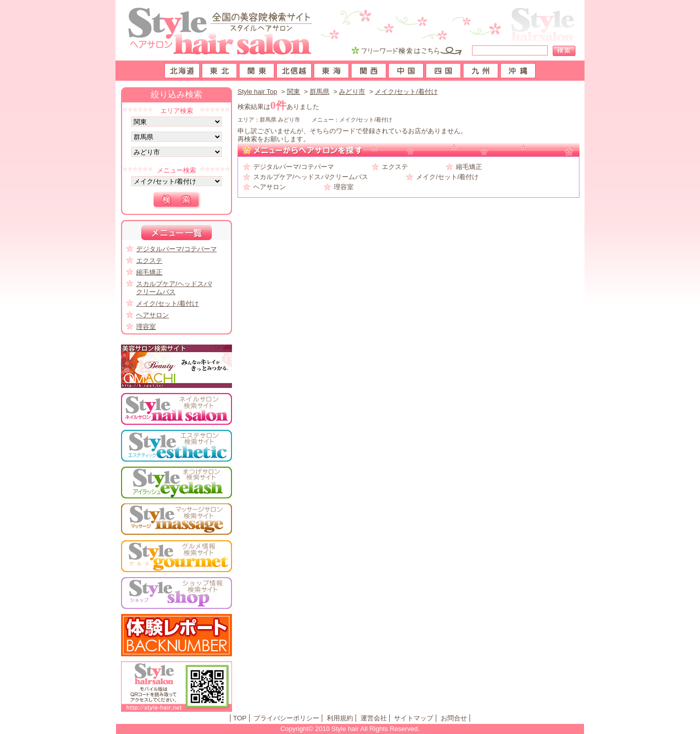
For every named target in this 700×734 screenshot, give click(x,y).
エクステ (395, 167)
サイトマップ (414, 718)
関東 (294, 92)
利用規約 (340, 718)
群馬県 (319, 92)
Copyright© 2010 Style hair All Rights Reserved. (350, 729)
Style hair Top (257, 92)
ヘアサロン (270, 187)
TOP (240, 718)
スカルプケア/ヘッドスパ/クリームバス (311, 177)
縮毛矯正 (469, 167)
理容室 (344, 187)
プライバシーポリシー (286, 718)
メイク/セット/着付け (406, 92)
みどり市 (352, 92)
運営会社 (374, 718)
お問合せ (454, 718)
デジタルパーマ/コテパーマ (294, 167)
